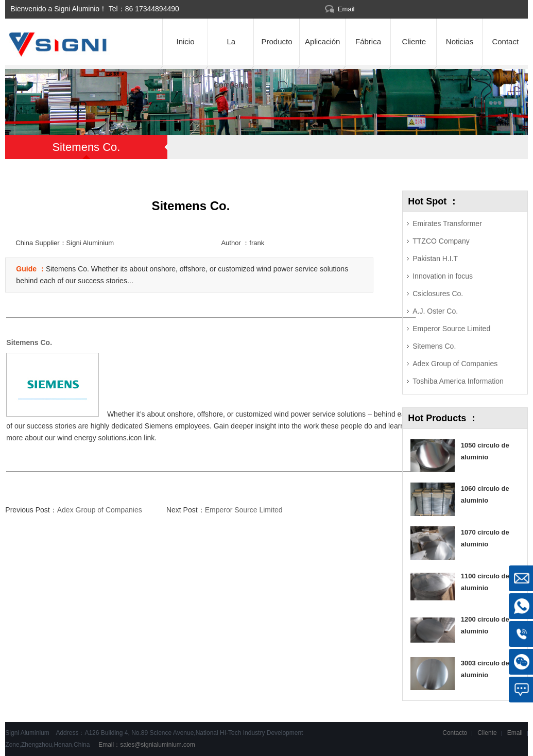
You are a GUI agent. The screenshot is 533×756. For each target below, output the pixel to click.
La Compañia (231, 51)
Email (346, 9)
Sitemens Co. (434, 346)
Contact (505, 41)
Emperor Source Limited (244, 510)
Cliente (414, 41)
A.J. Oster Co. (435, 311)
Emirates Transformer (447, 224)
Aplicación (322, 41)
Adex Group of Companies (100, 510)
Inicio (186, 41)
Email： (146, 745)
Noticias (460, 41)
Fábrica (368, 41)
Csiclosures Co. (438, 294)
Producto (277, 41)
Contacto (455, 733)
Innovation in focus (443, 276)
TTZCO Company (441, 241)
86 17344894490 (152, 9)
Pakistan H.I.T (435, 259)
